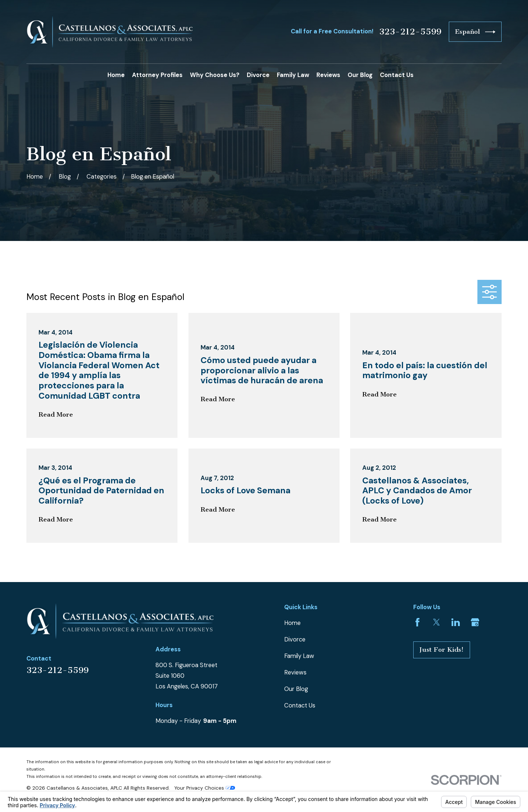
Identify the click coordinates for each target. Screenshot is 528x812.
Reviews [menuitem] (328, 75)
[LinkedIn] (456, 622)
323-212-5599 (410, 32)
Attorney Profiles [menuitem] (157, 75)
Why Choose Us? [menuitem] (215, 75)
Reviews (295, 672)
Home (292, 623)
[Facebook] (417, 622)
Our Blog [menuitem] (360, 75)
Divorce (295, 639)
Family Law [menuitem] (293, 75)
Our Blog (296, 689)
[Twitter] (437, 622)
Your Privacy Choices (205, 788)
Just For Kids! (441, 650)
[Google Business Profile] (475, 622)
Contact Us (300, 705)
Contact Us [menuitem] (397, 75)
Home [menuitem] (116, 75)
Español (475, 32)
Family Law (299, 656)
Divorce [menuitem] (258, 75)
